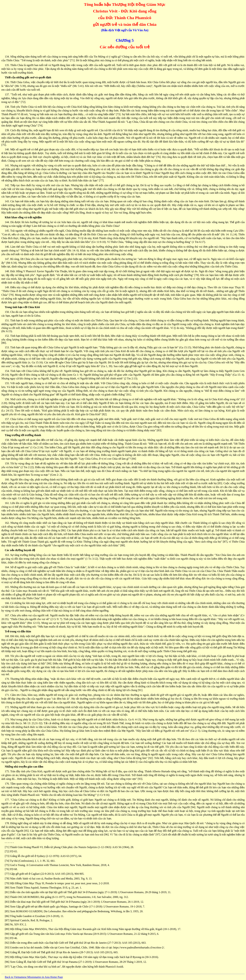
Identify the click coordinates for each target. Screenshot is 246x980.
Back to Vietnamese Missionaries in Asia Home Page (34, 977)
